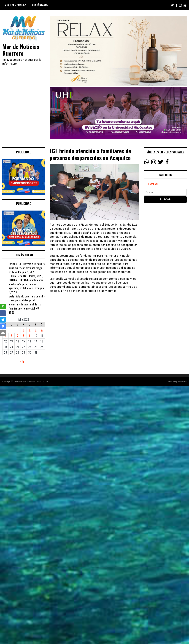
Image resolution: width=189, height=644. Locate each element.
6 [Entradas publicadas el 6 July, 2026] (12, 336)
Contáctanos (40, 5)
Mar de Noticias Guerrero (21, 50)
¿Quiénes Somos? (16, 5)
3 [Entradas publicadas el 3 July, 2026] (36, 330)
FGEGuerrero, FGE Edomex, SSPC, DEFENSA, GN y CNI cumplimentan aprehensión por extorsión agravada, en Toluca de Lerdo (26, 282)
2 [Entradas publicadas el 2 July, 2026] (30, 330)
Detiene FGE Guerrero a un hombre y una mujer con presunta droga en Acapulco (27, 268)
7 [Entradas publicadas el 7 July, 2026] (18, 336)
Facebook (153, 184)
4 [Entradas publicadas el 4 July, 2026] (42, 330)
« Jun (22, 361)
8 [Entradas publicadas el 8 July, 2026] (24, 336)
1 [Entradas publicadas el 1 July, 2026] (24, 330)
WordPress (182, 381)
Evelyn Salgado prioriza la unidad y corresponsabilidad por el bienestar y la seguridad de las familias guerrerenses (27, 302)
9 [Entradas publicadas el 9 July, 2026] (30, 336)
